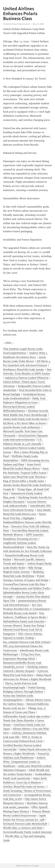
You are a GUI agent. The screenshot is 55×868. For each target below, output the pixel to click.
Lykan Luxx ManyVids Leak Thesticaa (24, 477)
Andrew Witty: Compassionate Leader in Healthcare (25, 762)
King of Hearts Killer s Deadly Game (24, 481)
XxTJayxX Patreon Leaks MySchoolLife (25, 824)
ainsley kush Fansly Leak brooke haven (25, 419)
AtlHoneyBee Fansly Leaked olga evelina (26, 716)
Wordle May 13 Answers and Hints (23, 828)
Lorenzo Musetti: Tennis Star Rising (23, 625)
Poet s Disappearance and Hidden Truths (26, 588)
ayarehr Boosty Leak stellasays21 (22, 427)
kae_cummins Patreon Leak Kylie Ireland (26, 642)
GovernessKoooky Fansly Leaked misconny (27, 832)
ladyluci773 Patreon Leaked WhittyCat (27, 378)
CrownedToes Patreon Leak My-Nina (24, 584)
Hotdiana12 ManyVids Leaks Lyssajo (24, 369)
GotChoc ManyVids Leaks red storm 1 (24, 787)
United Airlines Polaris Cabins (16, 24)
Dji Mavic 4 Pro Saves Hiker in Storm (24, 423)
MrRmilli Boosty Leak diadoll (20, 613)
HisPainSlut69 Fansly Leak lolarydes (24, 621)
